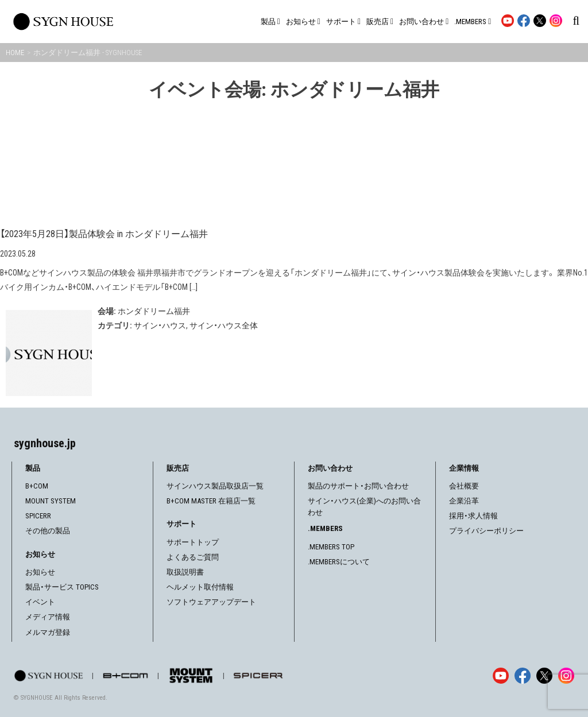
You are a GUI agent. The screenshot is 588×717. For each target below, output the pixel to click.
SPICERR (38, 516)
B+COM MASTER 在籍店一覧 (211, 501)
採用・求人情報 (473, 516)
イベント (40, 602)
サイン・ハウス (160, 325)
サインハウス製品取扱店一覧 (215, 486)
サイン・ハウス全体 (224, 325)
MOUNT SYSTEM (51, 501)
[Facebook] (523, 676)
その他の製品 (48, 531)
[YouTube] (501, 676)
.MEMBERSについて (339, 562)
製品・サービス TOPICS (62, 587)
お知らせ (40, 572)
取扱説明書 (185, 572)
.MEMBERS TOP (331, 547)
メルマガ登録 (48, 632)
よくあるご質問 (193, 557)
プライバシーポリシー (486, 531)
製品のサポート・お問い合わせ (358, 486)
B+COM (37, 486)
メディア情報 (48, 617)
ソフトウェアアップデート (211, 602)
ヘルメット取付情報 (200, 587)
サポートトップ (193, 542)
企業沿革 (464, 501)
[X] (544, 676)
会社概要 (464, 486)
